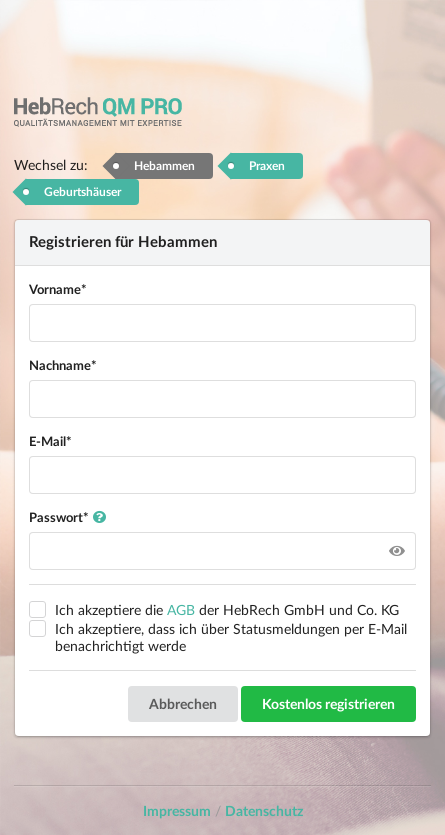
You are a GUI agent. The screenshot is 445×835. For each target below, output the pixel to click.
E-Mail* (50, 441)
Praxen (267, 165)
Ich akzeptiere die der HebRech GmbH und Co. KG (227, 609)
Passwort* (68, 517)
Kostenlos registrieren (328, 703)
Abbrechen (183, 703)
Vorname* (58, 289)
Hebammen (164, 165)
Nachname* (63, 365)
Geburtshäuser (82, 191)
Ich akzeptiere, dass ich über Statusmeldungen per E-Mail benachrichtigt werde (231, 637)
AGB (181, 609)
